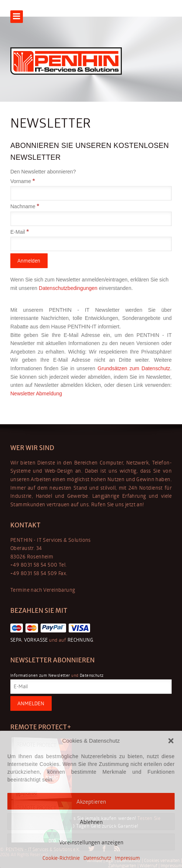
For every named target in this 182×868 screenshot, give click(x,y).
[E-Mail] (91, 244)
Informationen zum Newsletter (40, 675)
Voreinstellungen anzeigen (91, 842)
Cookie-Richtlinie (61, 858)
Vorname (23, 181)
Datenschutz (97, 858)
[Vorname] (91, 193)
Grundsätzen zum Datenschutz (134, 368)
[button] (171, 741)
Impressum (127, 858)
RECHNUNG (80, 640)
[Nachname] (91, 219)
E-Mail (20, 232)
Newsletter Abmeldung (36, 394)
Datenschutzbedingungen (69, 288)
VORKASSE (35, 640)
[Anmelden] (29, 261)
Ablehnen (91, 822)
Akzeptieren (91, 801)
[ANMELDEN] (31, 703)
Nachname (25, 206)
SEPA (16, 640)
